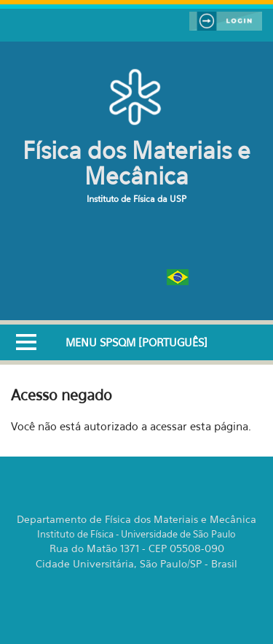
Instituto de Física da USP (136, 199)
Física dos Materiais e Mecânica (136, 163)
